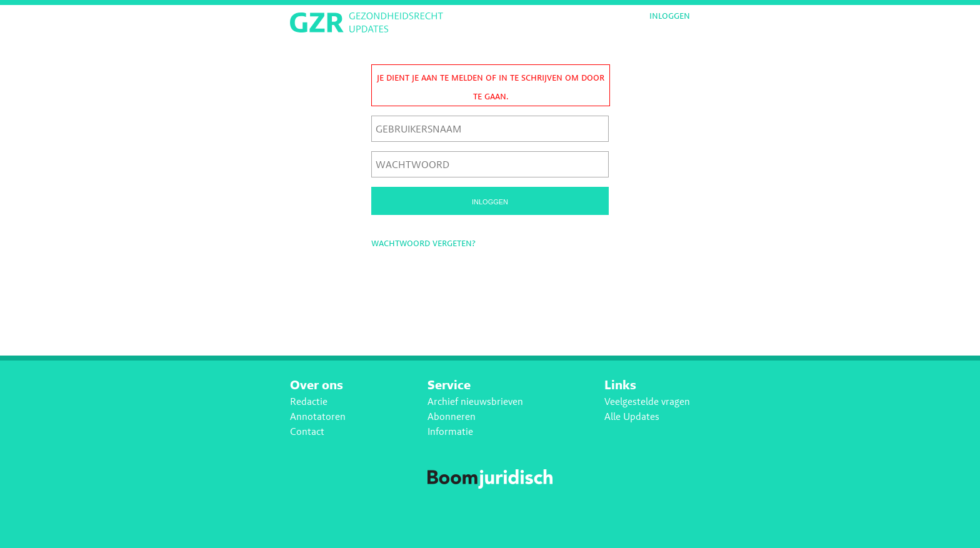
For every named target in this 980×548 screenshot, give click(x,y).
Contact (307, 431)
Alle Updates (632, 416)
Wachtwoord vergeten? (423, 243)
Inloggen (670, 16)
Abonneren (452, 416)
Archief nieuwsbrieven (475, 401)
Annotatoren (318, 416)
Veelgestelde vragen (647, 401)
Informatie (450, 431)
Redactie (309, 401)
